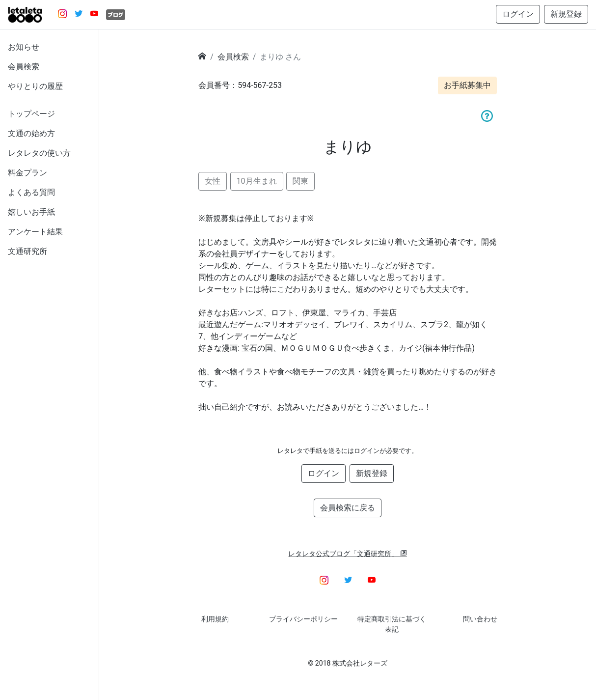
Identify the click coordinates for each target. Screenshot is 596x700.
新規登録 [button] (566, 14)
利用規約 (215, 619)
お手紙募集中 (467, 85)
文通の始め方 (31, 133)
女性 (213, 181)
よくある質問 (31, 192)
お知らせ (24, 47)
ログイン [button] (518, 14)
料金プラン (27, 173)
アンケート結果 (35, 232)
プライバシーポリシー (303, 619)
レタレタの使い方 (39, 153)
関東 (300, 181)
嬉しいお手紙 (31, 212)
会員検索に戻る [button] (348, 508)
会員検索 (24, 67)
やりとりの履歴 (35, 86)
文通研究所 (27, 251)
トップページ (31, 114)
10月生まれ (257, 181)
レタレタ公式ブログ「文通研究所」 (348, 554)
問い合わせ (480, 619)
